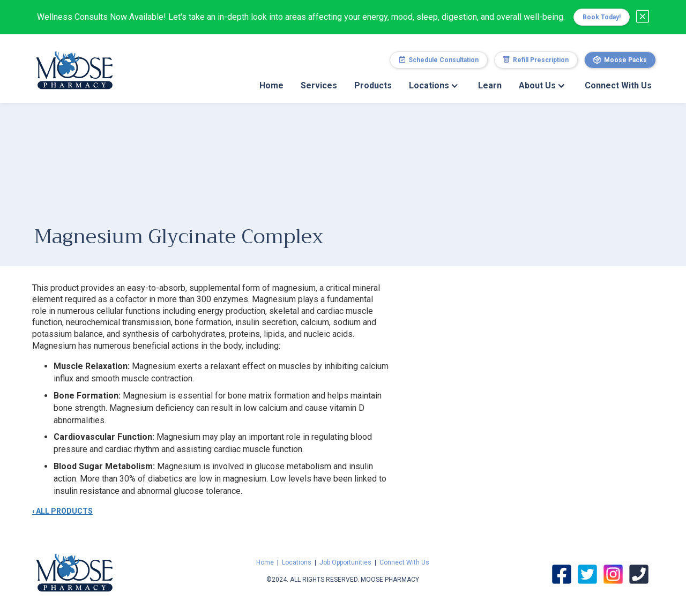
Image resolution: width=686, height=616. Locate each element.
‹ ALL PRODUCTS (62, 511)
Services (319, 85)
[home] (74, 65)
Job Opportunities (345, 562)
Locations (297, 562)
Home (271, 85)
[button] (435, 86)
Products (373, 85)
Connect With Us (618, 85)
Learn (490, 85)
